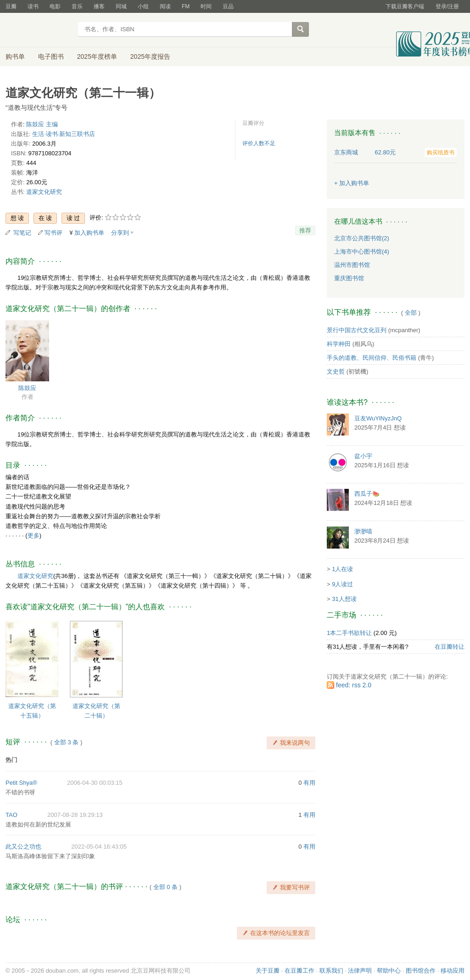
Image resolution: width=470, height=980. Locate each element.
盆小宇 (363, 456)
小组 (143, 6)
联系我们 (331, 971)
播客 (99, 6)
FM (186, 6)
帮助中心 (389, 971)
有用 (309, 783)
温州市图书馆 (352, 265)
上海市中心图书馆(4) (362, 252)
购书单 (15, 57)
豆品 (228, 6)
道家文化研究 (44, 192)
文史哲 (336, 371)
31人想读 (344, 599)
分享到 (120, 233)
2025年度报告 (150, 57)
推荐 (305, 230)
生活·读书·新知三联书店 (64, 134)
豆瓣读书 (39, 30)
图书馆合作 (421, 971)
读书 (33, 6)
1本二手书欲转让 (349, 633)
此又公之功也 (23, 847)
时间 (206, 6)
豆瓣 (11, 6)
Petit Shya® (21, 783)
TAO (11, 815)
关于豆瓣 (268, 971)
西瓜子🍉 (367, 494)
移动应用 (453, 971)
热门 (11, 760)
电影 (55, 6)
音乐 (77, 6)
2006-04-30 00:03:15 (95, 783)
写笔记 (22, 233)
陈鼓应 (27, 388)
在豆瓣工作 (299, 971)
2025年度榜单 (97, 57)
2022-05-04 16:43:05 (99, 847)
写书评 (53, 233)
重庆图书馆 (349, 278)
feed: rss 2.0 (354, 685)
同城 (121, 6)
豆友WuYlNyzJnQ (378, 418)
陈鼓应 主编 (42, 124)
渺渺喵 (363, 531)
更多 (34, 535)
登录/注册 (447, 6)
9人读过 (342, 584)
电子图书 (51, 57)
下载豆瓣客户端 (405, 6)
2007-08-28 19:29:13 (75, 815)
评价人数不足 (259, 143)
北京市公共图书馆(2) (362, 238)
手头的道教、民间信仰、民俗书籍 (372, 358)
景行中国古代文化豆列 (357, 330)
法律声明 (360, 971)
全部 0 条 (165, 887)
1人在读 (342, 569)
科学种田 (339, 344)
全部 (411, 313)
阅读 (165, 6)
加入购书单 (89, 233)
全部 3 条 (66, 742)
